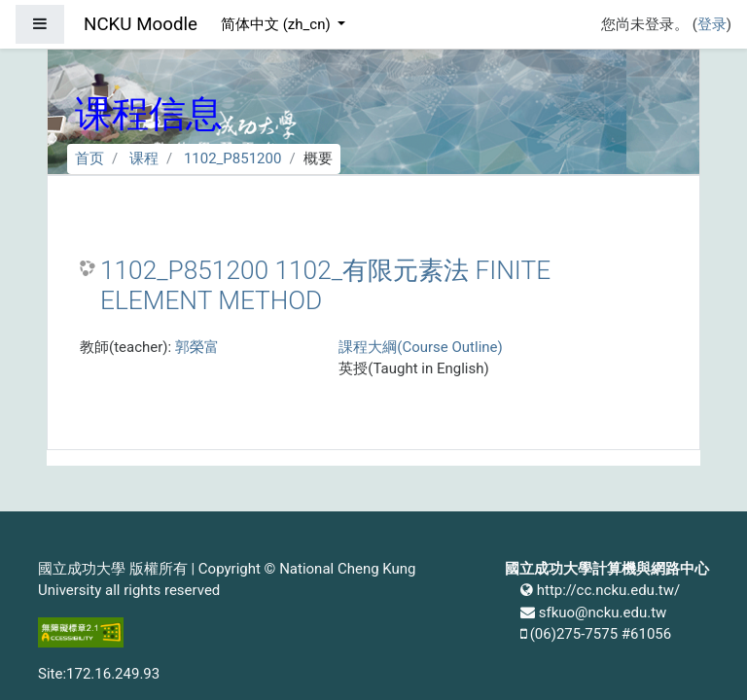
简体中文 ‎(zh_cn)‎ (277, 24)
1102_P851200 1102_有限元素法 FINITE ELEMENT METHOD (325, 286)
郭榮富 (197, 347)
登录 (712, 24)
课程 (144, 158)
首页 (89, 158)
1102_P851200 (233, 158)
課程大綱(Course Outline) (420, 347)
